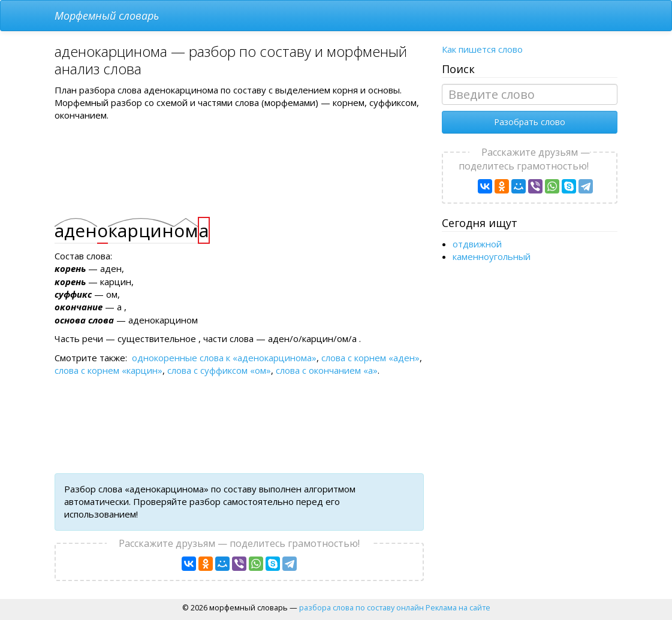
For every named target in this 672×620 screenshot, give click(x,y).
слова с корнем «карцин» (109, 370)
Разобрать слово (530, 122)
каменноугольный (492, 256)
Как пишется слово (482, 49)
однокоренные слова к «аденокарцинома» (224, 358)
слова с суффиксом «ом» (219, 370)
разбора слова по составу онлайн (361, 607)
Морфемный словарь (107, 16)
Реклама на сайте (458, 607)
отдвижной (477, 244)
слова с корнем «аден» (370, 358)
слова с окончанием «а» (327, 370)
